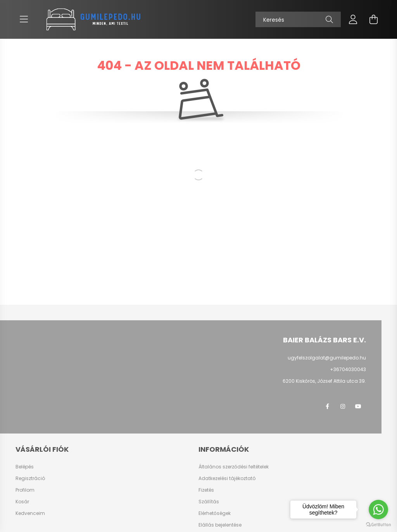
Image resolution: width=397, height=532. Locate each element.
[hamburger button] (24, 19)
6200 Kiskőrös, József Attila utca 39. (324, 381)
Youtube (358, 406)
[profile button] (353, 19)
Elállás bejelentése (220, 525)
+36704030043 (348, 369)
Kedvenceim (30, 513)
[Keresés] (298, 19)
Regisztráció (30, 478)
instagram (343, 406)
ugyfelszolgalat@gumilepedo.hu (327, 358)
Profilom (25, 490)
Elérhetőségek (215, 513)
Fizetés (206, 490)
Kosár (22, 502)
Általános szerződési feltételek (234, 467)
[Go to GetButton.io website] (378, 524)
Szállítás (209, 502)
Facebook (327, 406)
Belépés (25, 467)
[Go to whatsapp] (378, 510)
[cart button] (373, 19)
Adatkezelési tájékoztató (227, 478)
